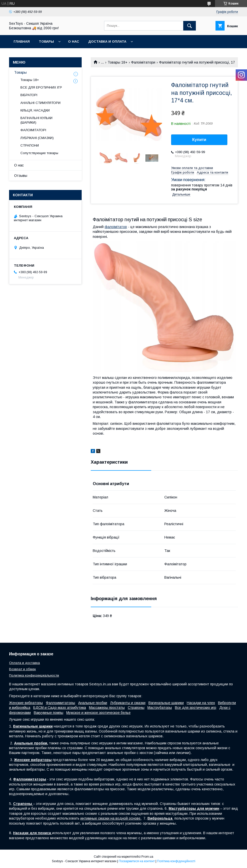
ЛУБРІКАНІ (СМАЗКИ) (37, 138)
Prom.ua (147, 857)
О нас (74, 41)
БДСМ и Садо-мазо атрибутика (60, 708)
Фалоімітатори (143, 62)
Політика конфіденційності (176, 861)
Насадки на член (201, 703)
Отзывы (21, 176)
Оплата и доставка (24, 663)
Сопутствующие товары (39, 153)
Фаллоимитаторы (60, 703)
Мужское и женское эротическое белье (98, 713)
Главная (22, 41)
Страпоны (136, 708)
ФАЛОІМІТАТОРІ (33, 130)
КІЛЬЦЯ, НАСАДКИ (35, 110)
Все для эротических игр (196, 708)
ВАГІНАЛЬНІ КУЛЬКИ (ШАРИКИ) (36, 120)
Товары (46, 41)
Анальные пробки (93, 703)
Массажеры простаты (107, 708)
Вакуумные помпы (49, 713)
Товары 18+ (118, 62)
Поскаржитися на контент (137, 861)
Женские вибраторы (26, 703)
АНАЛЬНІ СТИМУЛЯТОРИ (40, 103)
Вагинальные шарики (166, 703)
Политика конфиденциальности (34, 675)
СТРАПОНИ (30, 145)
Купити (199, 140)
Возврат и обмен (22, 669)
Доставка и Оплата (107, 41)
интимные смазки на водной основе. (111, 818)
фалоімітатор (116, 227)
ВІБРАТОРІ (29, 95)
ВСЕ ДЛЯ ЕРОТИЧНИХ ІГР (41, 87)
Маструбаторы (160, 708)
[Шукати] (190, 26)
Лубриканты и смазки (128, 703)
